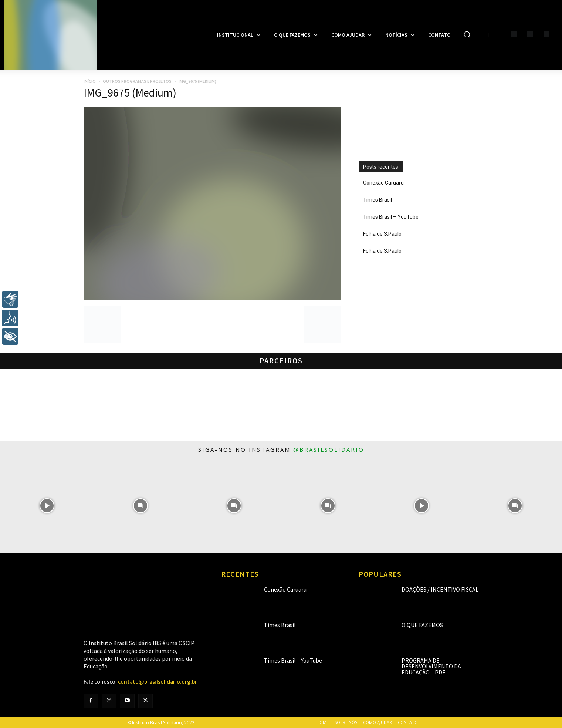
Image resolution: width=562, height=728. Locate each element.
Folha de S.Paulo (382, 234)
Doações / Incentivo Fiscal (440, 589)
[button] (467, 34)
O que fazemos (422, 625)
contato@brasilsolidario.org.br (158, 682)
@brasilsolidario (329, 449)
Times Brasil (378, 200)
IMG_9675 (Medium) (130, 92)
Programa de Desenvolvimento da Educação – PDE (431, 666)
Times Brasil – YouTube (391, 217)
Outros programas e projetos (137, 81)
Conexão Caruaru (383, 183)
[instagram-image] (47, 505)
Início (90, 81)
